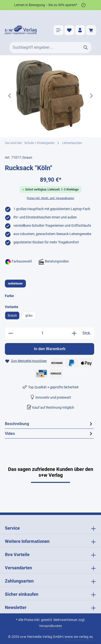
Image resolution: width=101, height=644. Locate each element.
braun (12, 315)
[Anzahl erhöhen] (74, 333)
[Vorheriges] (10, 96)
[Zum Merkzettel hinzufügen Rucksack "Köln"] (26, 361)
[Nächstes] (91, 96)
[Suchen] (86, 48)
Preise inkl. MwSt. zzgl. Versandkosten (50, 198)
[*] (84, 5)
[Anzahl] (42, 333)
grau (29, 315)
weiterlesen (15, 284)
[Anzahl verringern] (11, 333)
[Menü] (59, 30)
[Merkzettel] (69, 30)
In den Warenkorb (50, 349)
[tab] (49, 424)
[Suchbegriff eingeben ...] (45, 48)
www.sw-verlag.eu (79, 637)
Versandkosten (50, 626)
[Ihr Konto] (80, 30)
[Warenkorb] (91, 30)
